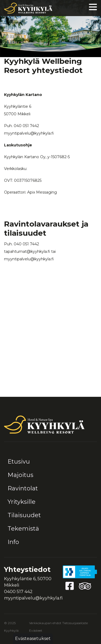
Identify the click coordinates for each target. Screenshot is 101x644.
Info (13, 542)
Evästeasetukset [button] (33, 639)
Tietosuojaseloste (75, 623)
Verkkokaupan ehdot (45, 623)
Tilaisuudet (24, 515)
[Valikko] (93, 8)
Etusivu (19, 462)
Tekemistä (23, 529)
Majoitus (20, 475)
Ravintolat (23, 488)
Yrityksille (22, 502)
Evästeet (36, 630)
